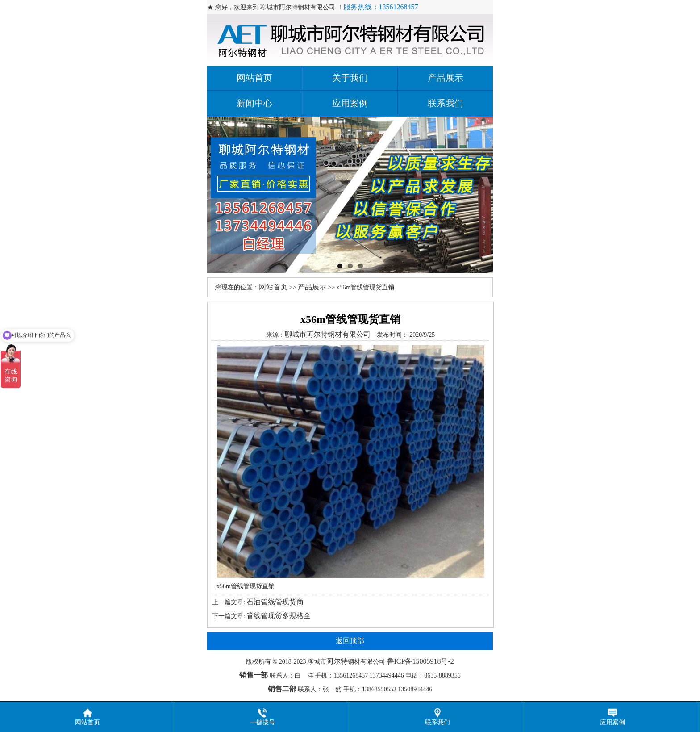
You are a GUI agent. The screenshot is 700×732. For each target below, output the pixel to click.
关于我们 (350, 78)
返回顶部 (350, 641)
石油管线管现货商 (275, 602)
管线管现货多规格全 (279, 616)
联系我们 (446, 103)
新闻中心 (254, 103)
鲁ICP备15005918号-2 (421, 661)
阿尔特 (337, 661)
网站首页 (254, 78)
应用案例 (350, 103)
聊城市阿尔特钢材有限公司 (328, 334)
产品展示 (446, 78)
